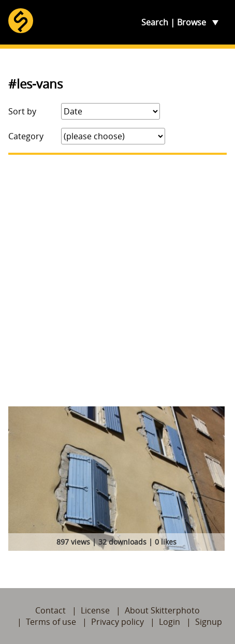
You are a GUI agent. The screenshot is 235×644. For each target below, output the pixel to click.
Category (26, 136)
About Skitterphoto (162, 610)
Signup (209, 622)
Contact (50, 610)
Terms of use (51, 622)
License (95, 610)
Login (170, 622)
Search (155, 22)
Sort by (22, 111)
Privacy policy (117, 622)
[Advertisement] (117, 281)
